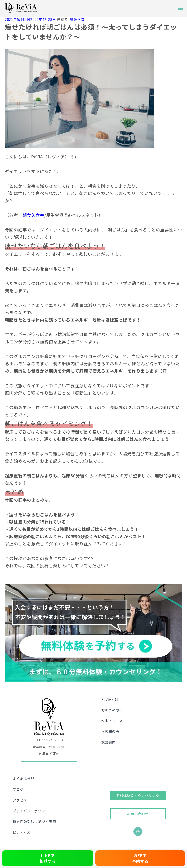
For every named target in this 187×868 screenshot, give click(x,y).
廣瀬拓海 (77, 19)
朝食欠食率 (33, 215)
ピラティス (22, 832)
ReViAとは (110, 699)
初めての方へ (112, 710)
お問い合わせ (138, 814)
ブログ (18, 789)
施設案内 (108, 742)
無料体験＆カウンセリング (138, 795)
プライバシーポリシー (31, 811)
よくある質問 (23, 779)
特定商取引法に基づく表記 (34, 822)
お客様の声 (110, 731)
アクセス (20, 800)
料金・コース (112, 721)
